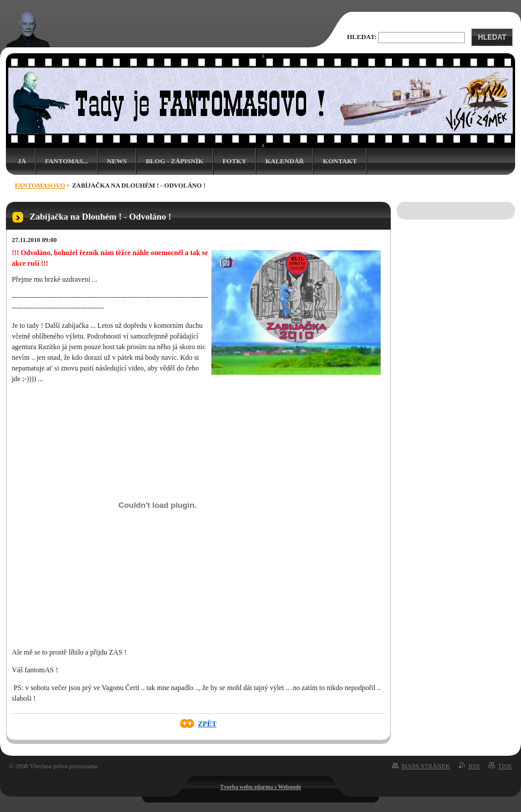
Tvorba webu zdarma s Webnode (261, 787)
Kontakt (340, 161)
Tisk (505, 766)
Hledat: (362, 37)
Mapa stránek (426, 766)
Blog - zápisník (174, 161)
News (117, 161)
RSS (474, 766)
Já (22, 161)
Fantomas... (67, 161)
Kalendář (284, 161)
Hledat (492, 37)
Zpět (207, 724)
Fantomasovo (40, 185)
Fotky (235, 161)
